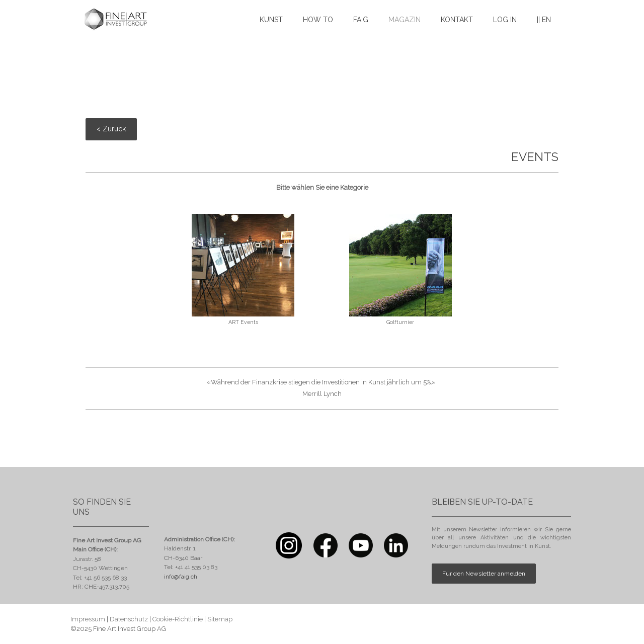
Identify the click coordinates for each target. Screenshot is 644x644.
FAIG (361, 20)
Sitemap (220, 619)
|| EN (544, 20)
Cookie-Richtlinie (178, 619)
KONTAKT (457, 20)
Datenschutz (129, 619)
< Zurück (111, 129)
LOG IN (505, 20)
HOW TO (318, 20)
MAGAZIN (405, 20)
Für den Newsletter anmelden (484, 574)
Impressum (88, 619)
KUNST (271, 20)
